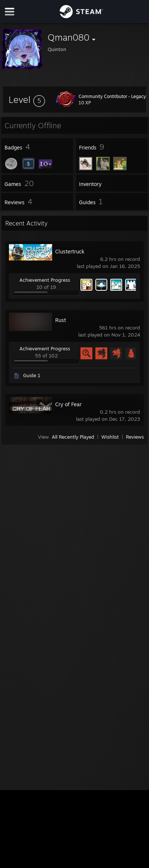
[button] (27, 100)
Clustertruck (70, 251)
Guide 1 (32, 375)
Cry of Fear (68, 404)
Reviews (135, 437)
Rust (61, 320)
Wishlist (110, 437)
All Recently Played (73, 437)
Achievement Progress (45, 280)
